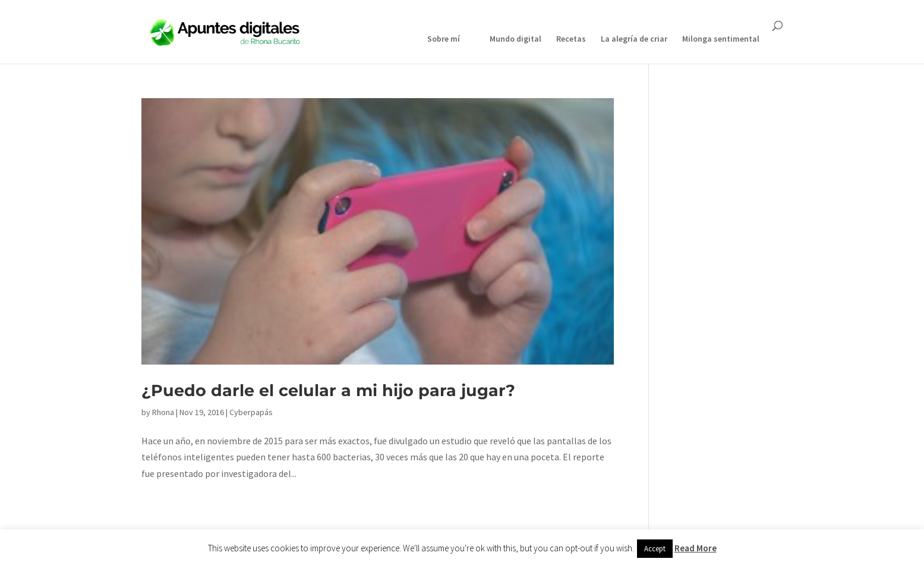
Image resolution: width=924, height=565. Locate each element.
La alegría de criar (634, 39)
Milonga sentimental (721, 39)
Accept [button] (655, 549)
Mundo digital (515, 39)
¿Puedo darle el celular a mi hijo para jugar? (328, 390)
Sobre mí (444, 39)
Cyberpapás (251, 412)
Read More (696, 548)
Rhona (163, 412)
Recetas (571, 39)
